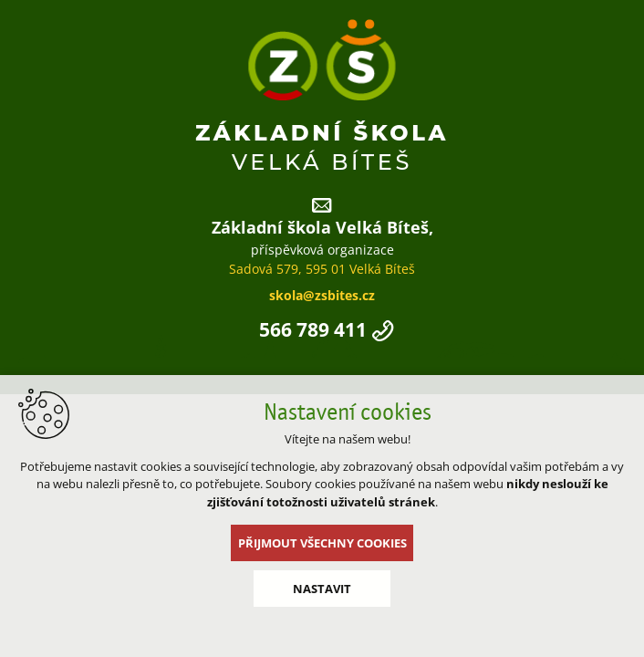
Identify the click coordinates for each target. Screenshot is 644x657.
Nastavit (322, 589)
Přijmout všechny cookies (322, 543)
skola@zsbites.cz (322, 295)
